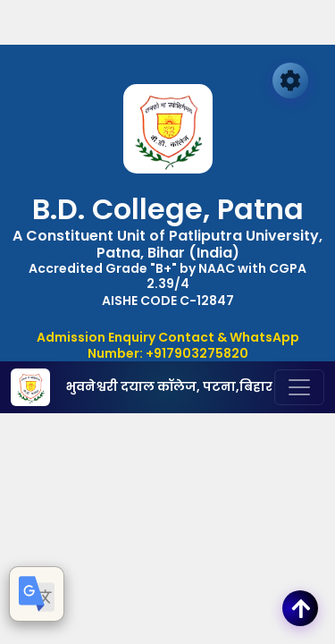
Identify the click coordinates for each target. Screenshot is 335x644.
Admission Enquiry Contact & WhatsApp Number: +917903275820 (168, 345)
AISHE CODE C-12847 (168, 301)
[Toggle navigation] (299, 387)
